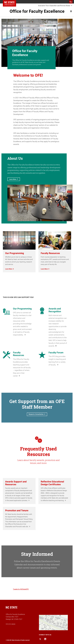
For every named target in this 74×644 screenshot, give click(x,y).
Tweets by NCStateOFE (21, 589)
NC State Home (10, 2)
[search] (71, 2)
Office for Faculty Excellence (37, 11)
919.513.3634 (11, 624)
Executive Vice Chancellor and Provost (55, 6)
